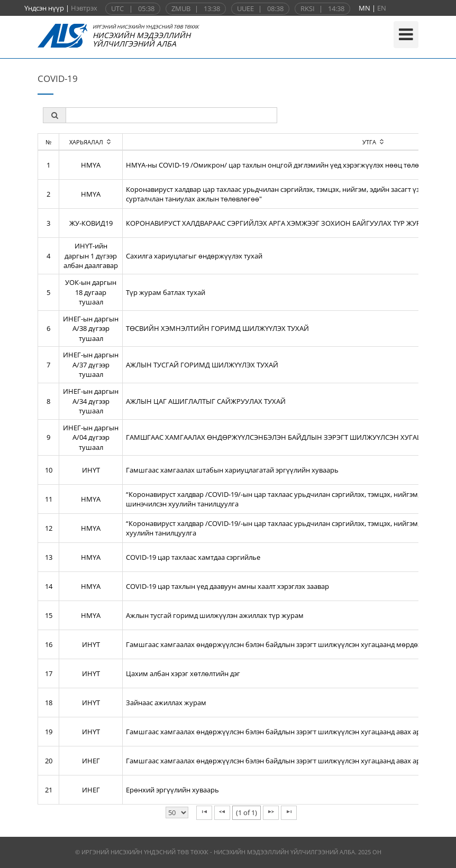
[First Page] (204, 813)
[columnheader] (91, 142)
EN (382, 8)
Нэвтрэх (84, 8)
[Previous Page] (222, 813)
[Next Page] (271, 813)
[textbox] (171, 115)
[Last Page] (289, 813)
